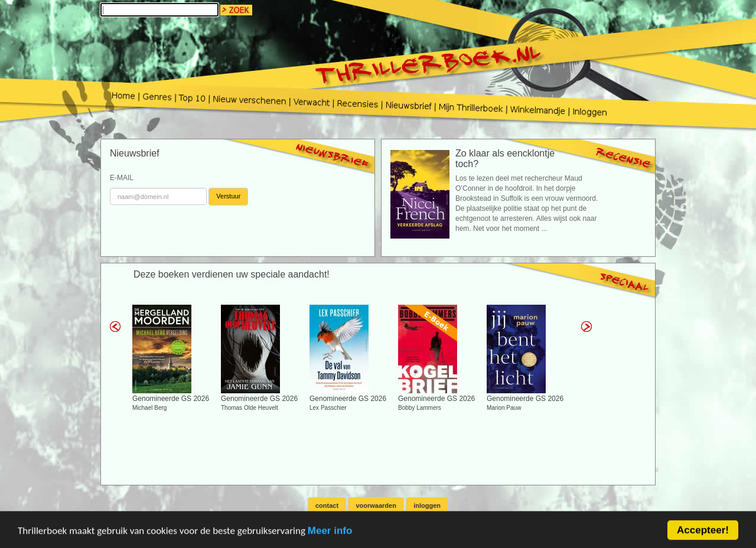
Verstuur (228, 196)
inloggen (427, 505)
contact (327, 505)
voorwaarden (376, 505)
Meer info (330, 535)
